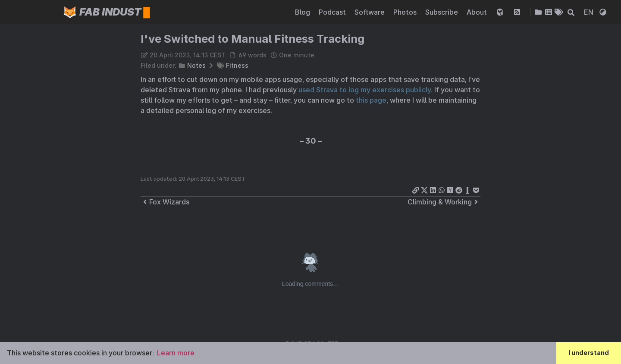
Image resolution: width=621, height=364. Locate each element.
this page (371, 100)
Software (370, 12)
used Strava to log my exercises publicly (365, 90)
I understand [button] (589, 353)
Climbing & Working (444, 202)
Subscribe (442, 12)
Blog (303, 12)
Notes (196, 65)
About (478, 12)
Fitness (237, 65)
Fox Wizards (165, 202)
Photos (406, 12)
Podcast (333, 12)
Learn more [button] (176, 353)
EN (590, 12)
